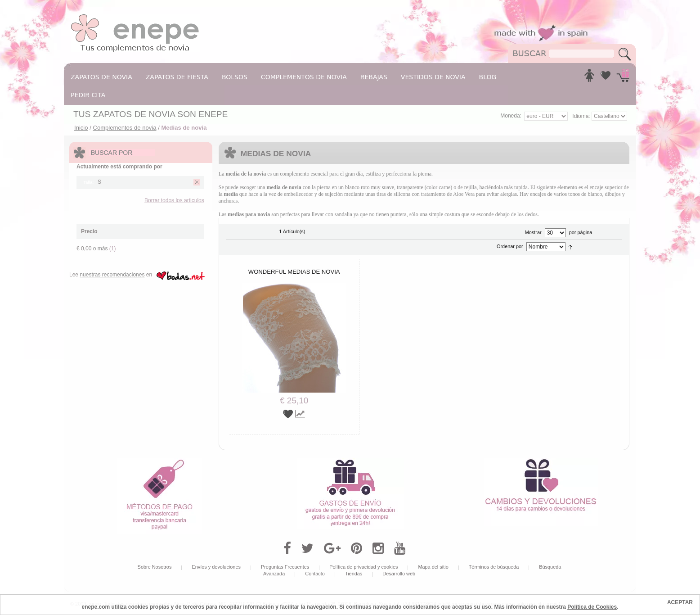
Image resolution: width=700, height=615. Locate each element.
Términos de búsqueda (494, 567)
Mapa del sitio (433, 567)
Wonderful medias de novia (294, 272)
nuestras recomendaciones (112, 275)
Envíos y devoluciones (216, 567)
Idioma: (582, 116)
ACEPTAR (680, 602)
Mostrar (533, 232)
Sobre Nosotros (155, 567)
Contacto (315, 574)
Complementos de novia (124, 128)
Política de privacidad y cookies (363, 567)
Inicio (81, 128)
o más (92, 249)
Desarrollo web (399, 574)
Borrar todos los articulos (174, 200)
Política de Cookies (592, 607)
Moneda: (511, 116)
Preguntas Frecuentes (285, 567)
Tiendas (354, 574)
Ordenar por (510, 246)
